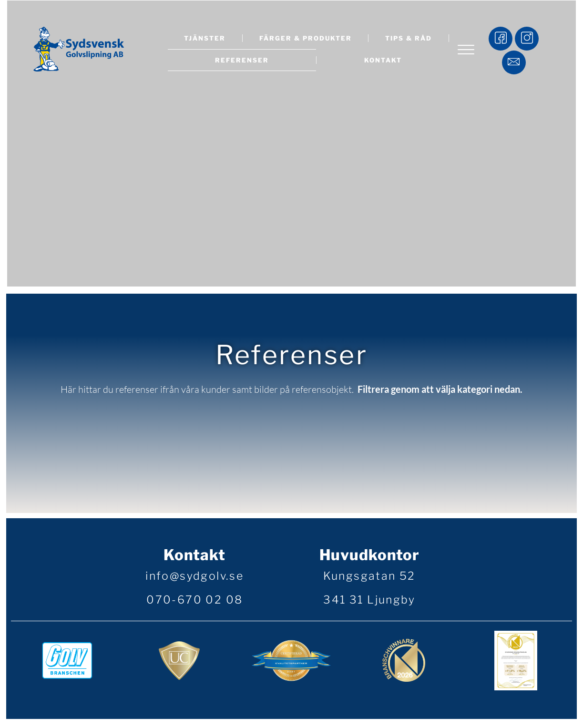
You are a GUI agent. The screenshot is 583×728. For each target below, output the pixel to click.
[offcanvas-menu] (466, 51)
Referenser (242, 60)
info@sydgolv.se (194, 578)
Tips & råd (409, 38)
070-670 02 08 (194, 602)
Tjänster (205, 38)
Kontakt (383, 60)
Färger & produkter (306, 38)
